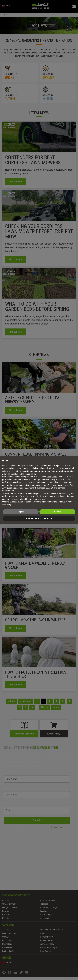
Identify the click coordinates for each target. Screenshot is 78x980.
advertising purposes (30, 485)
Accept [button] (57, 512)
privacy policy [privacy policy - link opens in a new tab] (8, 468)
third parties (52, 477)
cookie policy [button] (30, 474)
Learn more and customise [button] (39, 518)
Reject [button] (21, 512)
